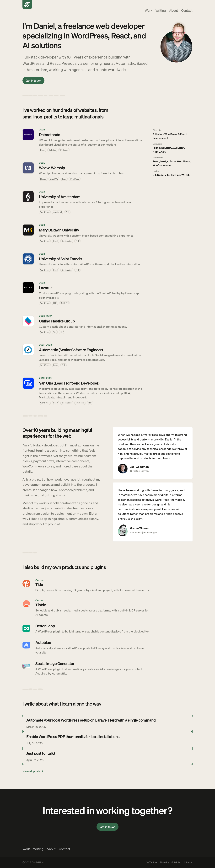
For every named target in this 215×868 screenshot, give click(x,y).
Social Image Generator (55, 663)
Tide (39, 584)
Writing (161, 10)
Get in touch (33, 80)
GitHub (176, 862)
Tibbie (41, 605)
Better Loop (45, 626)
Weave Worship (52, 168)
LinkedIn (188, 862)
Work (149, 10)
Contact (187, 10)
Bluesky (164, 862)
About (174, 10)
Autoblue (43, 642)
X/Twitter (152, 862)
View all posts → (33, 771)
